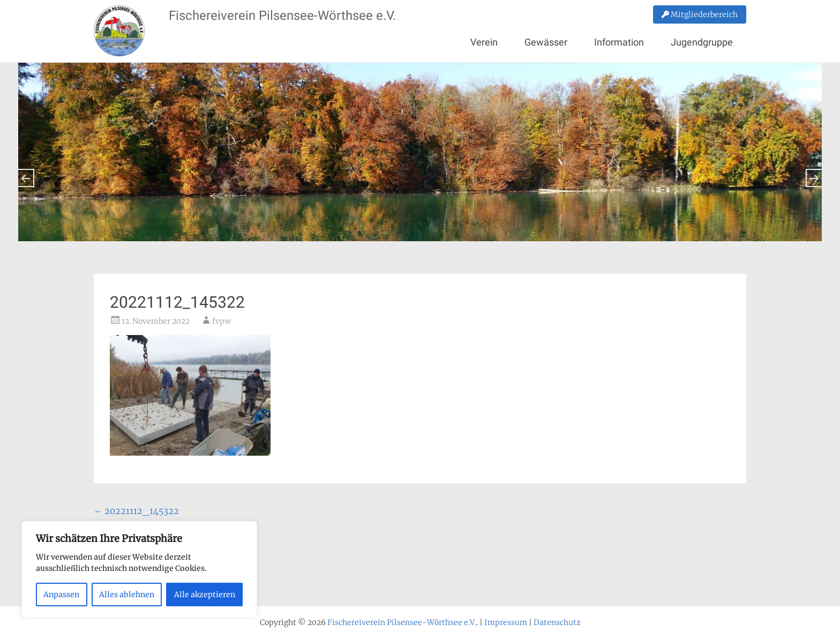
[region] (139, 569)
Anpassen (61, 595)
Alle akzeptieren (205, 595)
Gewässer (546, 42)
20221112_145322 (136, 511)
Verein (484, 42)
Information (619, 42)
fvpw (222, 321)
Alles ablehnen (127, 595)
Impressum (506, 622)
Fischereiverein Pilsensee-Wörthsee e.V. (282, 16)
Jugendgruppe (702, 42)
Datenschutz (557, 622)
